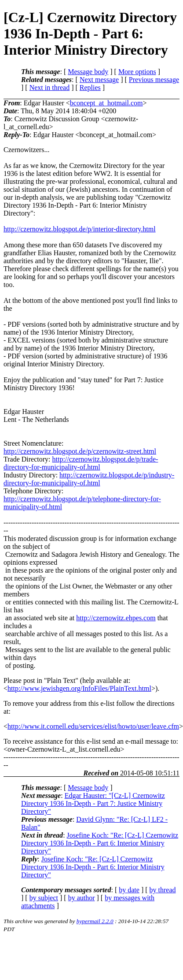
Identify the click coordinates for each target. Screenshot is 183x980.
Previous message (154, 80)
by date (129, 890)
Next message (99, 80)
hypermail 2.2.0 (95, 921)
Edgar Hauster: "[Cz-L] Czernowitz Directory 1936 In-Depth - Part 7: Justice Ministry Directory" (93, 803)
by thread (163, 890)
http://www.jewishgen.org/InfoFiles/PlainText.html (79, 688)
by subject (44, 898)
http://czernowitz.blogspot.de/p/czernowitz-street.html (80, 451)
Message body (88, 72)
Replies (90, 88)
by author (82, 898)
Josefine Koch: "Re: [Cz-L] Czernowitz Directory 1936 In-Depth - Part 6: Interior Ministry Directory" (100, 843)
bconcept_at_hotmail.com (106, 103)
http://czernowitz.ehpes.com (116, 618)
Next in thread (50, 88)
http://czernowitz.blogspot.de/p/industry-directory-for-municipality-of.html (89, 479)
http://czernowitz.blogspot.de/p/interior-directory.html (80, 229)
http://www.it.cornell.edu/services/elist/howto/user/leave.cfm (93, 726)
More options (137, 72)
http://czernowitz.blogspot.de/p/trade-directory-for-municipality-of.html (81, 463)
